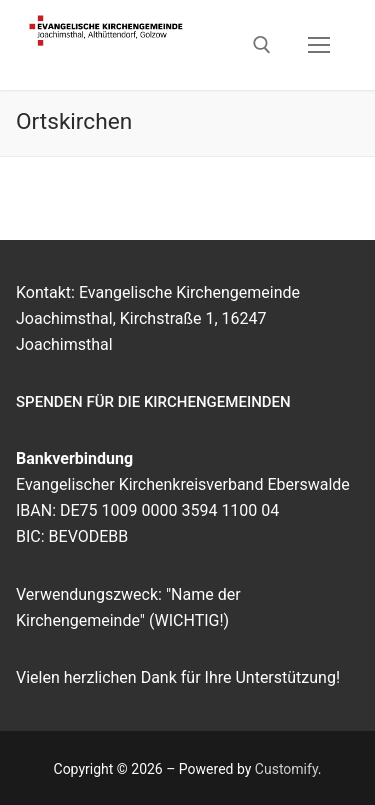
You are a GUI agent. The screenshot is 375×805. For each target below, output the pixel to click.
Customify (286, 769)
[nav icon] (319, 45)
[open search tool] (262, 45)
